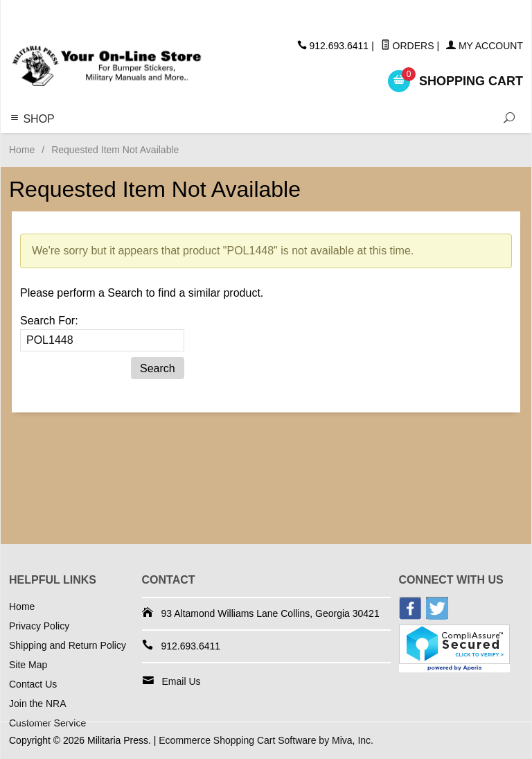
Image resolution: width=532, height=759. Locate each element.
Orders (408, 46)
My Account (485, 46)
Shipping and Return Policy (68, 645)
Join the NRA (37, 704)
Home (22, 150)
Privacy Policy (39, 626)
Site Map (28, 665)
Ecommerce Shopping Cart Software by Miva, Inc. (266, 740)
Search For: (49, 321)
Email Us (181, 681)
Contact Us (33, 684)
